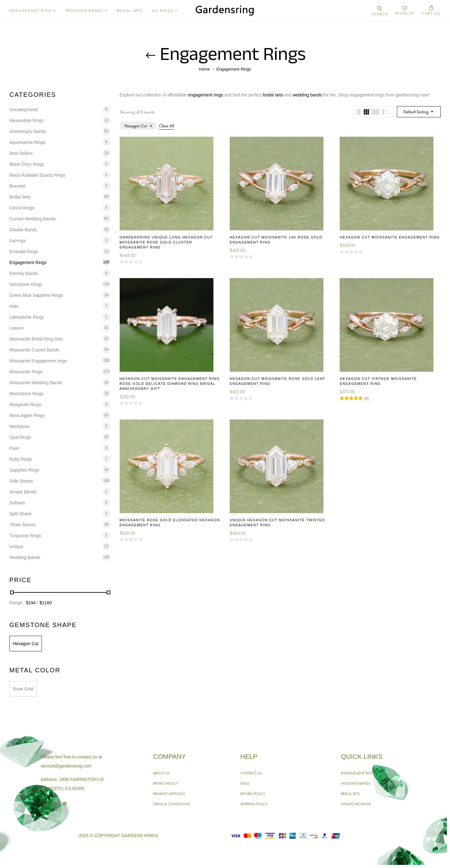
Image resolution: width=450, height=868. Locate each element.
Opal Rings (20, 437)
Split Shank (20, 514)
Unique (16, 547)
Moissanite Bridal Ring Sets (36, 339)
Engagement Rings (28, 262)
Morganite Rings (25, 405)
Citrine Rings (22, 208)
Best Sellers (21, 153)
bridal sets (273, 95)
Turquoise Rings (25, 536)
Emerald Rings (24, 252)
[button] (431, 11)
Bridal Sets (20, 197)
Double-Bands (23, 230)
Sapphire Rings (24, 470)
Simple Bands (23, 492)
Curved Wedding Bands (32, 219)
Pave (14, 448)
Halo (14, 306)
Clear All (167, 126)
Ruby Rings (21, 459)
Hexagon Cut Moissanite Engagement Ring (390, 237)
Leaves (16, 328)
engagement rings (206, 95)
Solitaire (17, 503)
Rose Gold (23, 689)
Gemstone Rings (26, 284)
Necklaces (20, 426)
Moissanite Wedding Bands (36, 383)
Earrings (17, 241)
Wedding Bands (25, 557)
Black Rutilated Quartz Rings (37, 175)
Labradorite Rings (27, 317)
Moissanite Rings (26, 372)
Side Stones (21, 481)
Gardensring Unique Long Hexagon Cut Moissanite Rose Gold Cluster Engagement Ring (166, 242)
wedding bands (307, 95)
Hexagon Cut (26, 644)
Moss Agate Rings (27, 415)
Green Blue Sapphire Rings (36, 295)
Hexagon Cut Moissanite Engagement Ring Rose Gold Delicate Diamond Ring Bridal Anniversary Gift (170, 384)
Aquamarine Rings (27, 142)
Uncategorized (23, 110)
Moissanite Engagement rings (38, 361)
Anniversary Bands (28, 131)
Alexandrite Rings (27, 120)
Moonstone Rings (26, 394)
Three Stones (22, 525)
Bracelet (17, 186)
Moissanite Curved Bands (34, 350)
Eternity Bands (24, 273)
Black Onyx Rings (27, 164)
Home (205, 69)
